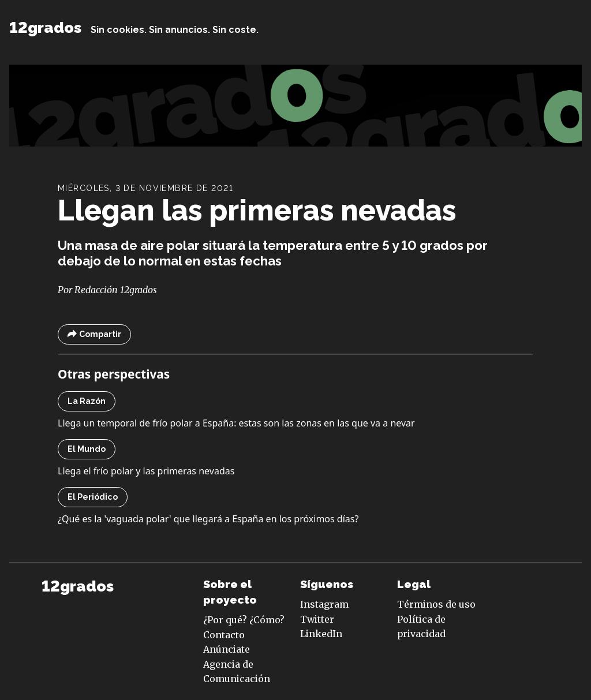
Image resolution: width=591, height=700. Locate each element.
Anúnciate (227, 649)
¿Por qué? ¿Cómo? (244, 620)
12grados (45, 27)
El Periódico (93, 497)
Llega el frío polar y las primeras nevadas (146, 471)
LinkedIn (321, 634)
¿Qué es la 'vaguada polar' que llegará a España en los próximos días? (208, 519)
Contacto (224, 635)
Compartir (94, 334)
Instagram (324, 604)
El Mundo (87, 449)
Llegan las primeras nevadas (257, 211)
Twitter (317, 619)
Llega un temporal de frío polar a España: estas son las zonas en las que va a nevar (236, 423)
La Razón (87, 401)
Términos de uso (436, 604)
